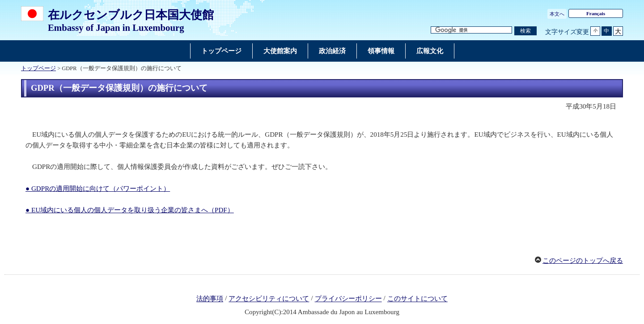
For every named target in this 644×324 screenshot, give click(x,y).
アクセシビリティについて (269, 299)
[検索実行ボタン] (525, 31)
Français (596, 13)
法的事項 (210, 299)
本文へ (557, 14)
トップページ (38, 68)
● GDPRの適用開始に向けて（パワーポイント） (98, 189)
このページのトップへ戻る (583, 261)
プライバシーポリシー (348, 299)
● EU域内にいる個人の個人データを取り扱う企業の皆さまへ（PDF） (130, 210)
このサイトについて (417, 299)
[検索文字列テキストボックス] (471, 30)
